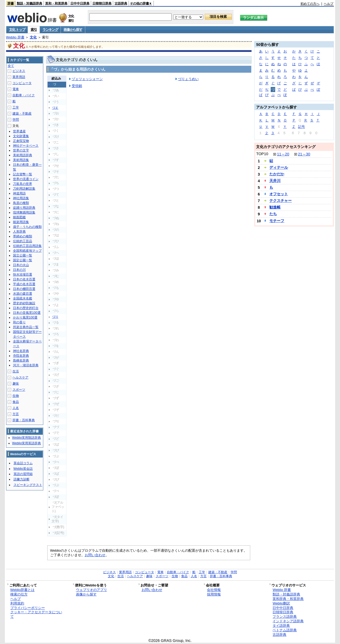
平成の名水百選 (24, 284)
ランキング (50, 30)
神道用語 (19, 193)
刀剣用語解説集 (24, 189)
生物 (16, 396)
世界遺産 (19, 131)
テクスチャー (280, 201)
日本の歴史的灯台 (26, 308)
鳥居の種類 (21, 203)
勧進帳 (275, 207)
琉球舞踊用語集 (24, 212)
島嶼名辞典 (21, 360)
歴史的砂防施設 (24, 303)
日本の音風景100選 (27, 313)
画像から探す (73, 30)
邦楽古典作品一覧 (26, 327)
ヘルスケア (20, 377)
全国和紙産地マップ (27, 251)
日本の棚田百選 (24, 289)
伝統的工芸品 (23, 241)
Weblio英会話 (23, 469)
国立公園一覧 (23, 255)
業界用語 (19, 77)
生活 (16, 371)
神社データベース (26, 146)
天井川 (275, 181)
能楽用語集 (21, 222)
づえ (55, 108)
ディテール (279, 167)
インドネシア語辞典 (288, 621)
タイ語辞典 (281, 626)
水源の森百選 (23, 294)
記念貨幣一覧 (23, 174)
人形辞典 (19, 232)
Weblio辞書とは (22, 590)
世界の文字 (21, 150)
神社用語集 (21, 198)
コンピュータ (22, 83)
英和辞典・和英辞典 (288, 599)
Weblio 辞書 (15, 37)
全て (11, 66)
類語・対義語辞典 (29, 3)
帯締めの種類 (23, 236)
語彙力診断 (22, 479)
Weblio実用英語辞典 (27, 443)
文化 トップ (17, 30)
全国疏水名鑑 (23, 298)
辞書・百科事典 (24, 420)
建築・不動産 (22, 114)
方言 (16, 414)
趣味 (16, 384)
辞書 (11, 3)
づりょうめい (188, 79)
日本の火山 (21, 265)
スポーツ (19, 390)
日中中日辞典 (80, 3)
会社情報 (214, 590)
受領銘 (77, 86)
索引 (34, 30)
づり (55, 317)
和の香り (19, 322)
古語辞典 (121, 3)
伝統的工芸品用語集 (27, 246)
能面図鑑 (19, 217)
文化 (33, 37)
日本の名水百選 (24, 279)
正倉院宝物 (21, 141)
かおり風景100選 (25, 317)
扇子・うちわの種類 (27, 227)
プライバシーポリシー (28, 608)
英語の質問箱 (23, 474)
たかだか (277, 174)
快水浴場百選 (23, 275)
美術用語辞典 (23, 155)
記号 (301, 127)
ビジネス (19, 71)
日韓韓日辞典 (102, 3)
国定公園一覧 (23, 260)
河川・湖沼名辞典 (26, 365)
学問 (16, 120)
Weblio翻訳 (281, 603)
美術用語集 (21, 160)
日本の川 (19, 270)
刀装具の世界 (23, 184)
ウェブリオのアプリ (92, 590)
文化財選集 (21, 136)
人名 (16, 408)
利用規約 (17, 603)
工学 (16, 107)
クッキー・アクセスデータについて (36, 614)
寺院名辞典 (21, 356)
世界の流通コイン (26, 179)
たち (273, 214)
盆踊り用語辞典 (24, 208)
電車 (16, 89)
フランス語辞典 (285, 617)
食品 (16, 402)
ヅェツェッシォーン (87, 79)
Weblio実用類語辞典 (27, 438)
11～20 (283, 154)
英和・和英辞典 (56, 3)
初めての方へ (310, 4)
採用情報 (214, 594)
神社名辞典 (21, 351)
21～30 (304, 154)
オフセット (279, 194)
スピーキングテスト (28, 485)
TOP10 (262, 154)
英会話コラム (23, 463)
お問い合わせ (95, 555)
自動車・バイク (24, 95)
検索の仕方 (19, 594)
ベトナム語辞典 (285, 630)
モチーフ (277, 221)
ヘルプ (329, 4)
